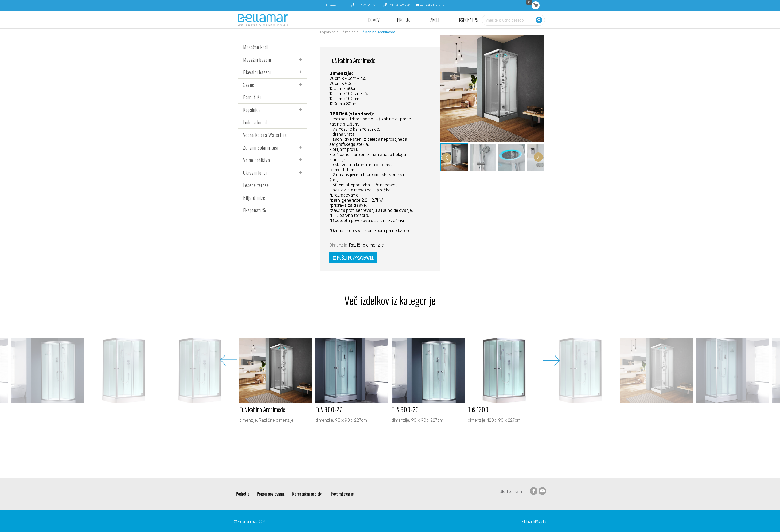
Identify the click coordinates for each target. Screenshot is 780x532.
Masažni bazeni (257, 60)
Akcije (435, 20)
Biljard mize (254, 198)
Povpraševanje (342, 494)
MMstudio (540, 521)
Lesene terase (256, 185)
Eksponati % (468, 20)
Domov (374, 20)
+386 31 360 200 (365, 5)
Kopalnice (252, 110)
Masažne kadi (256, 47)
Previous (229, 360)
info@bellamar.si (430, 5)
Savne (249, 85)
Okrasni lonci (255, 173)
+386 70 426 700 (398, 5)
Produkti (405, 20)
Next (551, 360)
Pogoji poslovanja (271, 494)
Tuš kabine (347, 32)
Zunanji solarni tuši (261, 147)
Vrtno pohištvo (257, 160)
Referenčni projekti (308, 494)
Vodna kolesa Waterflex (265, 135)
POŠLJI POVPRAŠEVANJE (353, 258)
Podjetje (243, 494)
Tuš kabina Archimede (377, 32)
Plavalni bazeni (257, 72)
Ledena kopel (255, 122)
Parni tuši (252, 97)
